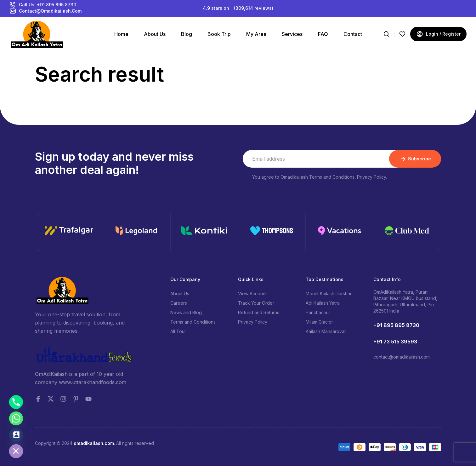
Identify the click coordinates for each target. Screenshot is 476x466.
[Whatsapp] (16, 418)
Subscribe (415, 159)
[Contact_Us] (16, 435)
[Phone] (16, 402)
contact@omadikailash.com (402, 357)
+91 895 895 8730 (396, 325)
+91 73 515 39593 (395, 342)
